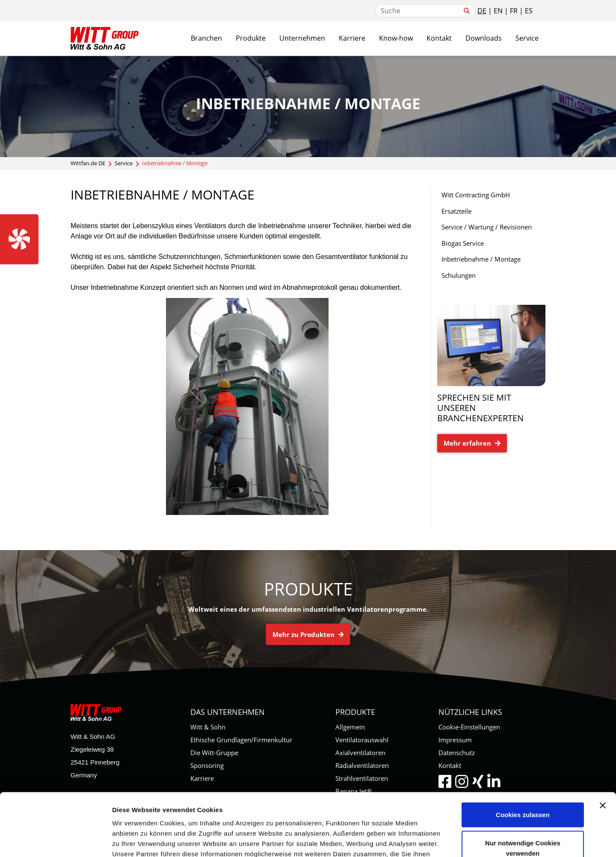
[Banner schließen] (603, 747)
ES (529, 11)
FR (514, 11)
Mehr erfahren (472, 443)
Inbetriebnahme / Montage (481, 259)
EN (498, 11)
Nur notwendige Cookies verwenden (523, 789)
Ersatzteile (456, 211)
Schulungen (459, 275)
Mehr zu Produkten (308, 634)
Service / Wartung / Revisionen (487, 227)
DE (482, 11)
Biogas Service (463, 243)
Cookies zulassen (523, 756)
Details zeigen (455, 840)
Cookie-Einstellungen (469, 727)
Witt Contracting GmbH (476, 195)
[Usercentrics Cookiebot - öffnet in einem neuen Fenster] (55, 840)
